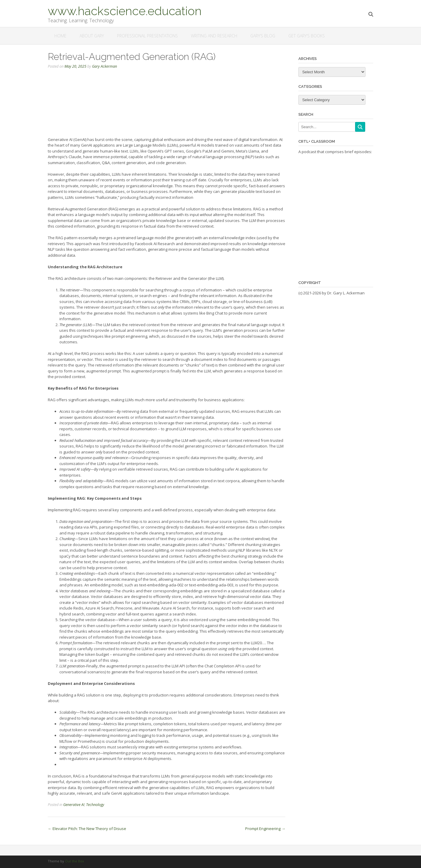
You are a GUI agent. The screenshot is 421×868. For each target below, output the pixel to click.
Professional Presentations (147, 36)
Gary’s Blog (263, 36)
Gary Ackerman (105, 66)
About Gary (92, 36)
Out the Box (75, 861)
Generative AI (74, 805)
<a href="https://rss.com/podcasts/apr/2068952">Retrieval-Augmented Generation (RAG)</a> (167, 105)
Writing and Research (214, 36)
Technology (95, 805)
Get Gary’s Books (307, 36)
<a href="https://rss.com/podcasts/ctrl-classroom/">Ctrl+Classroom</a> (336, 213)
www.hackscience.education (125, 10)
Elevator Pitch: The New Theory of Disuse (87, 829)
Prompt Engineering (265, 829)
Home (60, 36)
